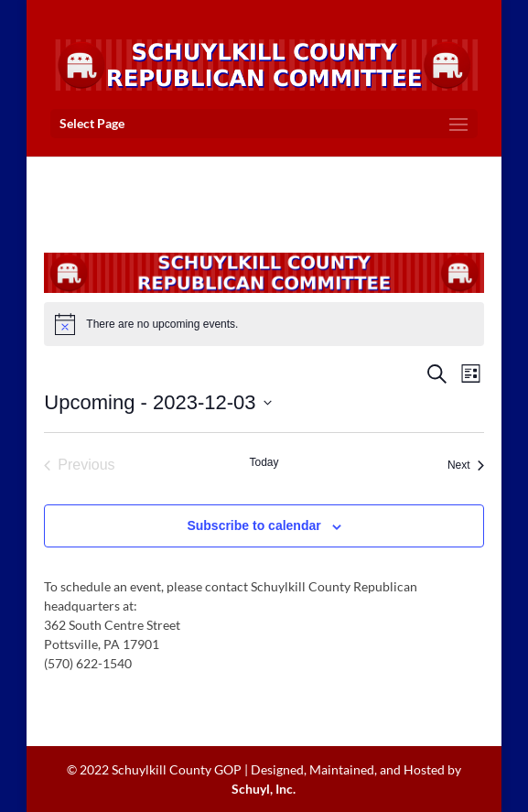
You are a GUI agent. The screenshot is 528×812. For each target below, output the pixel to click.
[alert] (264, 324)
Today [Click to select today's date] (264, 462)
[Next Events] (466, 465)
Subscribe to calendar (253, 525)
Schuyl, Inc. (264, 789)
